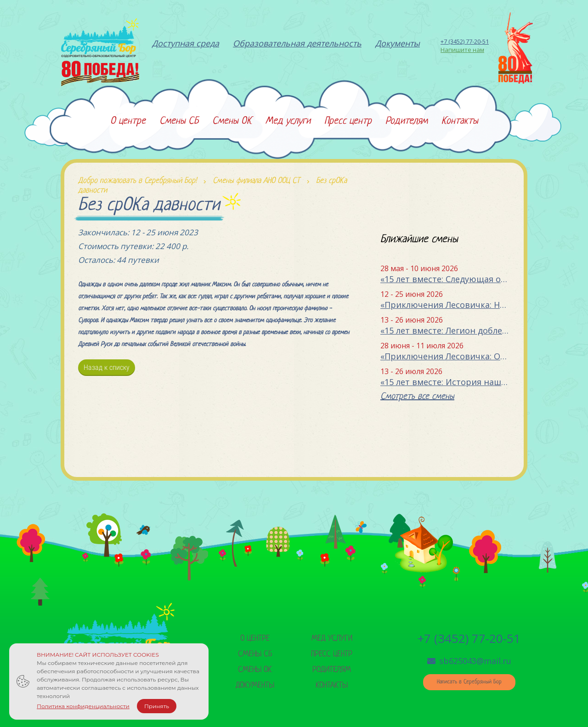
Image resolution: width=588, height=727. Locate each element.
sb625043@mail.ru (469, 661)
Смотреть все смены (417, 397)
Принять (157, 706)
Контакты (332, 685)
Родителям (332, 670)
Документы (255, 685)
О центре (255, 639)
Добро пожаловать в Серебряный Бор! (137, 181)
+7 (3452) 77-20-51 (465, 41)
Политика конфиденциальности (83, 706)
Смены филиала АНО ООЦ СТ (256, 181)
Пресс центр (332, 654)
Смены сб (255, 654)
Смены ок (255, 670)
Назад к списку (107, 367)
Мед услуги (332, 639)
